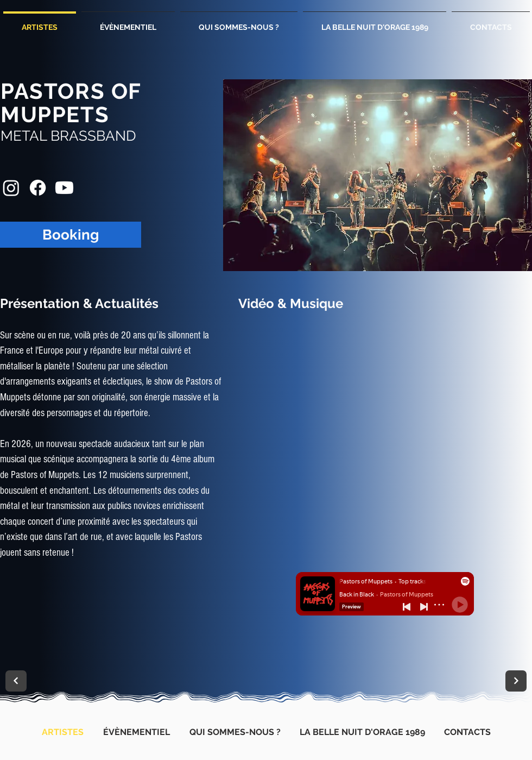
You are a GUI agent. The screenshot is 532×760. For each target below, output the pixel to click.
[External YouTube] (385, 416)
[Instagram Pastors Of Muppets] (11, 188)
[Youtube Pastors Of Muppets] (64, 188)
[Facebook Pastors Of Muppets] (38, 188)
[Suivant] (16, 681)
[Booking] (71, 235)
